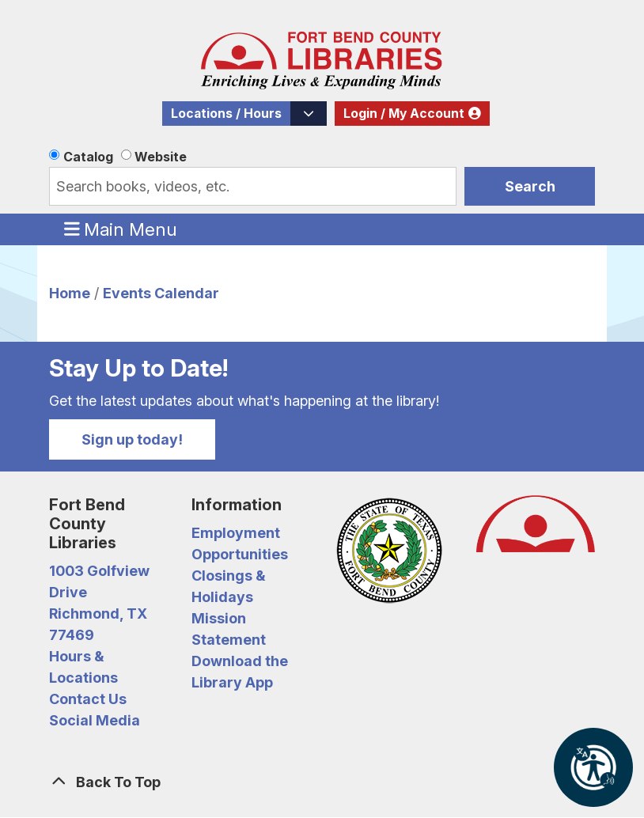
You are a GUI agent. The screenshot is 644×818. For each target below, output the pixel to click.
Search (530, 186)
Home (70, 293)
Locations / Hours (226, 114)
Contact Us (88, 699)
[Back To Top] (322, 782)
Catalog (88, 157)
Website (161, 157)
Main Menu (121, 229)
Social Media (95, 720)
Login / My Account (404, 114)
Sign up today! (132, 439)
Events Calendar (161, 293)
